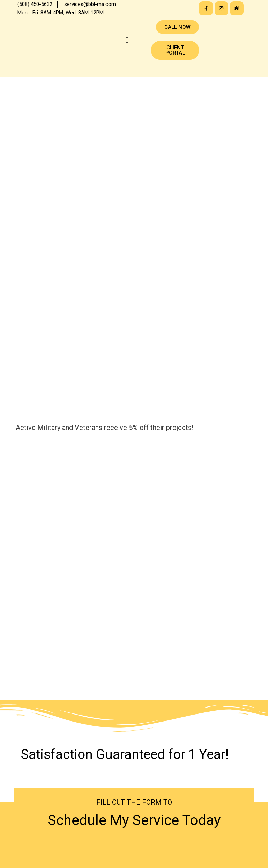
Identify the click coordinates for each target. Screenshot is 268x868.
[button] (127, 40)
